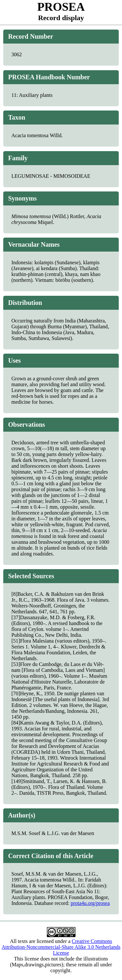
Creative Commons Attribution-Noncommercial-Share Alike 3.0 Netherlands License (61, 947)
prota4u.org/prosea (90, 903)
